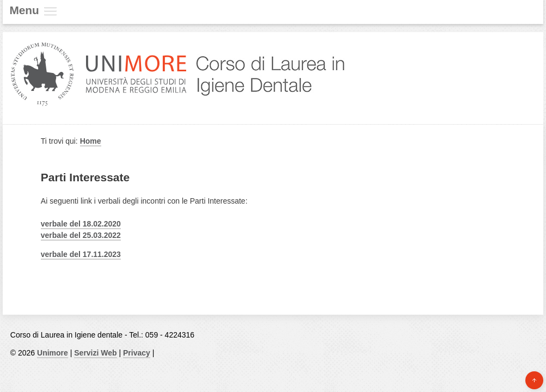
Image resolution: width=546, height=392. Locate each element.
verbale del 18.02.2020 (81, 224)
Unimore (53, 353)
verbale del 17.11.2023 (81, 254)
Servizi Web (95, 353)
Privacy (137, 353)
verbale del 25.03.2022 (81, 235)
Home (91, 141)
